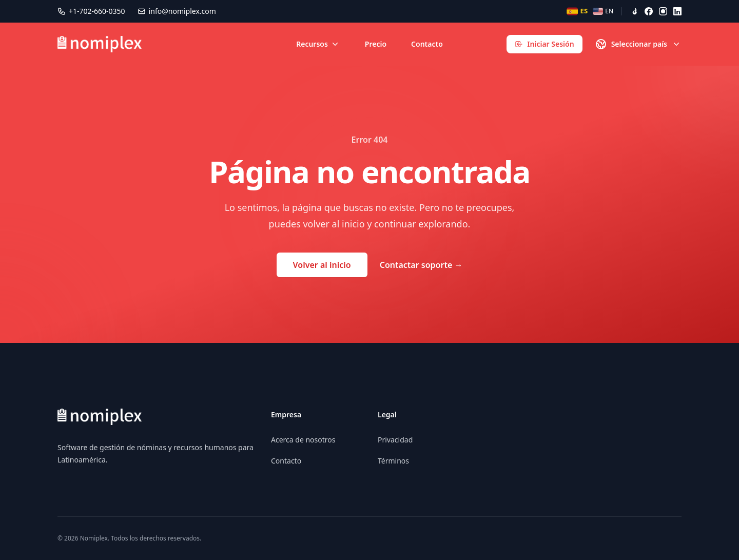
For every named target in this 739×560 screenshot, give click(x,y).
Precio (376, 44)
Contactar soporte (421, 265)
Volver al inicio (322, 265)
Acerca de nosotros (303, 440)
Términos (393, 461)
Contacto (427, 44)
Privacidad (395, 440)
